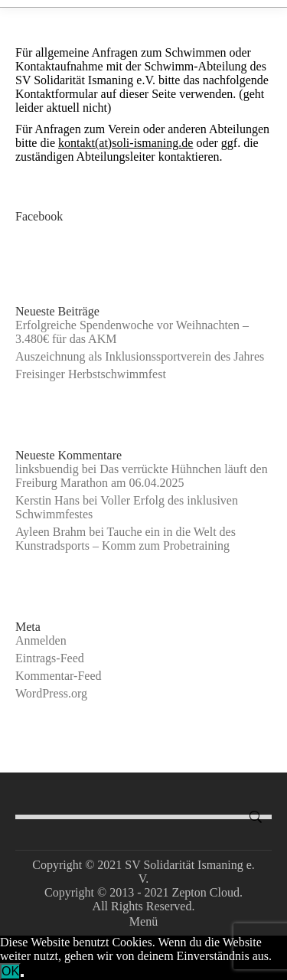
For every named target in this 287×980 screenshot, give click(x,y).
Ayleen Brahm (51, 532)
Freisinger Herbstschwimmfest (91, 374)
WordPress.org (51, 693)
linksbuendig (47, 469)
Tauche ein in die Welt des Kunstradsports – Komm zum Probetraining (126, 539)
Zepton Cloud (205, 892)
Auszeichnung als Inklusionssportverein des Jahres (140, 356)
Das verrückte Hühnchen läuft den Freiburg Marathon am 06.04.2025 (142, 476)
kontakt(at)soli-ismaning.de (126, 143)
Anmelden (41, 640)
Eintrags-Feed (50, 658)
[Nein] (22, 975)
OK (10, 971)
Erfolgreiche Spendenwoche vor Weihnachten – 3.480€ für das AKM (132, 332)
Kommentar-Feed (59, 676)
